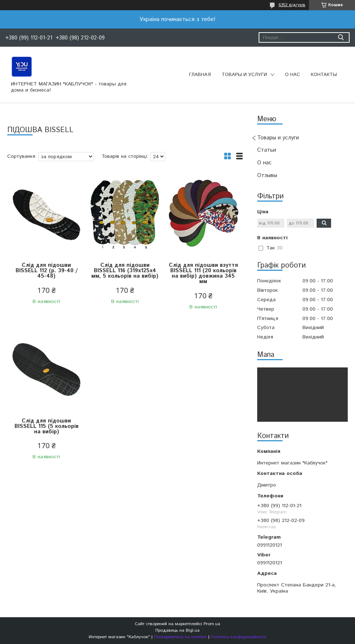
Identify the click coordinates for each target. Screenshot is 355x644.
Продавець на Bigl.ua (177, 630)
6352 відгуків (292, 5)
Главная (200, 75)
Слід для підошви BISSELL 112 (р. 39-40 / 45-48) (47, 271)
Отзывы (267, 175)
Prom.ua (212, 624)
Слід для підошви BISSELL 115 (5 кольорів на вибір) (47, 426)
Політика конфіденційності (239, 637)
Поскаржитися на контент (180, 637)
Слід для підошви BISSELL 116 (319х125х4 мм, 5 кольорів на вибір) (125, 271)
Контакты (324, 75)
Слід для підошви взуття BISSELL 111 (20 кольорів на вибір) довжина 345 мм (203, 273)
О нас (293, 75)
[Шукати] (341, 37)
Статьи (267, 150)
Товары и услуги (244, 75)
